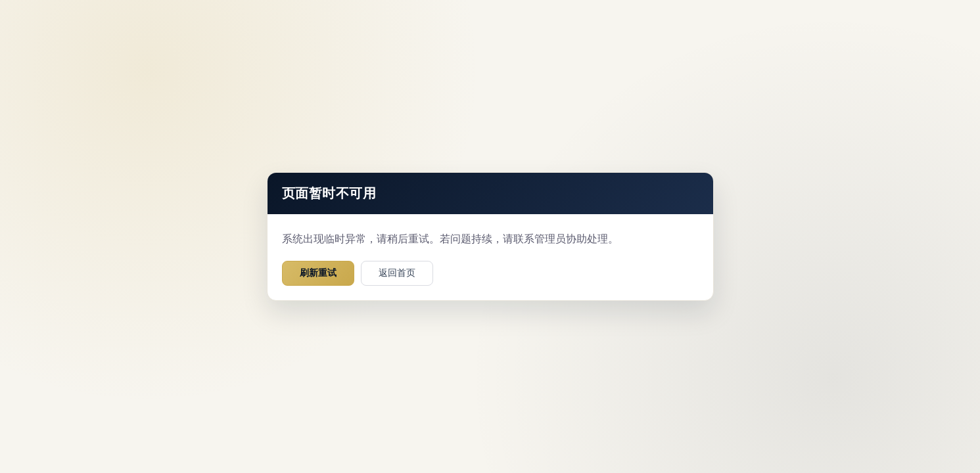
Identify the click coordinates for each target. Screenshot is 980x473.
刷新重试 (318, 273)
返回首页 (397, 273)
